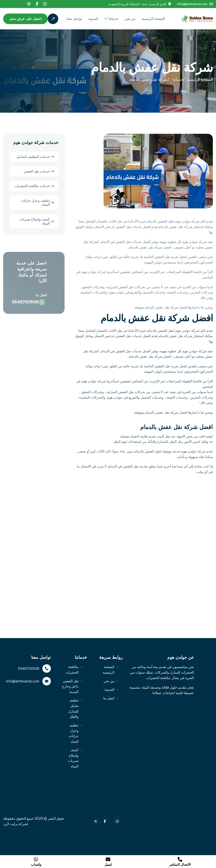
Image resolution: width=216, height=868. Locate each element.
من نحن (130, 19)
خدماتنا (113, 19)
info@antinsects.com (192, 4)
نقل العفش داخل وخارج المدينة (70, 686)
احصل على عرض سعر (25, 19)
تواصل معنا (74, 19)
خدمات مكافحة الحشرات (32, 186)
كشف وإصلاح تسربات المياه (35, 222)
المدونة (93, 19)
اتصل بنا (109, 698)
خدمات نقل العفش (37, 172)
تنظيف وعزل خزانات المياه (35, 203)
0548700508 (25, 306)
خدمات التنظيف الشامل (33, 157)
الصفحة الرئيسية (153, 19)
